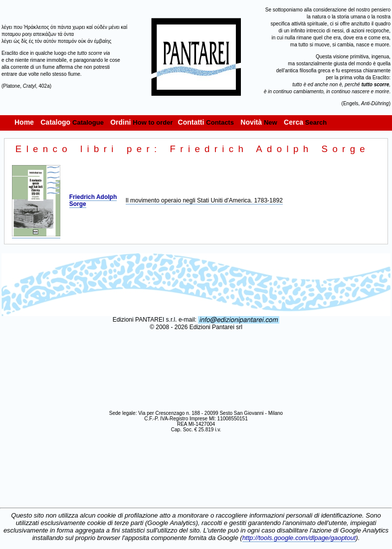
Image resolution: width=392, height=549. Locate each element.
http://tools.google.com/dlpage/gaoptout (299, 538)
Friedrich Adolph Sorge (93, 200)
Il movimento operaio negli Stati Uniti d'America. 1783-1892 (204, 200)
